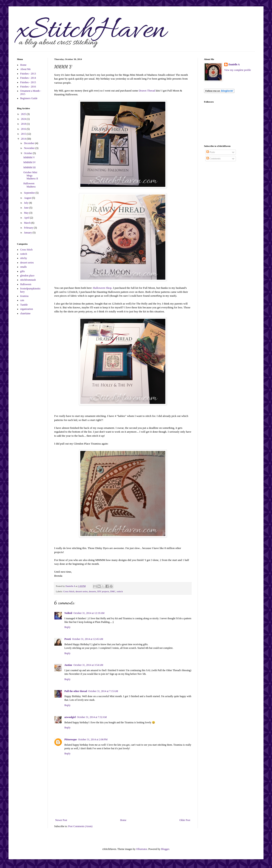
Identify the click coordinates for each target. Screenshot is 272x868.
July (26, 203)
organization (27, 309)
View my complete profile (238, 70)
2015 (24, 134)
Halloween (26, 284)
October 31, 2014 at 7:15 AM (103, 691)
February (29, 228)
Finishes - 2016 (28, 87)
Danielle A (234, 64)
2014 (24, 139)
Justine (68, 665)
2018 (24, 124)
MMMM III (30, 167)
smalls (23, 267)
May (27, 213)
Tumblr (24, 305)
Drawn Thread (147, 91)
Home (123, 820)
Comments (213, 159)
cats (22, 300)
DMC (113, 591)
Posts (211, 152)
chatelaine (25, 313)
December (30, 143)
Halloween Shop (102, 288)
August (28, 198)
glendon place (27, 276)
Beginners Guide (29, 98)
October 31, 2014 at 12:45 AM (88, 639)
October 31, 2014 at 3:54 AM (88, 665)
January (28, 233)
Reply (67, 627)
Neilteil (68, 613)
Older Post (185, 820)
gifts (22, 271)
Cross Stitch (69, 591)
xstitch (120, 591)
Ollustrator (142, 849)
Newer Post (61, 820)
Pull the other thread (76, 691)
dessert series (81, 591)
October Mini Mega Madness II (31, 175)
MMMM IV (30, 162)
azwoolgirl (70, 717)
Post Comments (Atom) (80, 826)
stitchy (24, 258)
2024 (24, 119)
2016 (24, 129)
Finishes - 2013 (28, 74)
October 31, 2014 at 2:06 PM (93, 739)
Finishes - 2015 (28, 82)
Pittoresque (71, 739)
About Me (25, 69)
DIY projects (103, 591)
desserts (92, 591)
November (30, 148)
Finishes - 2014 (28, 78)
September (30, 193)
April (27, 218)
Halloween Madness (30, 185)
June (27, 208)
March (28, 223)
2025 (24, 114)
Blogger (165, 849)
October (28, 153)
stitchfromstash (28, 280)
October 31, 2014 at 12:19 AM (89, 613)
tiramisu (24, 296)
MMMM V (29, 157)
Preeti (68, 639)
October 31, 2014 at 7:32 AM (92, 717)
